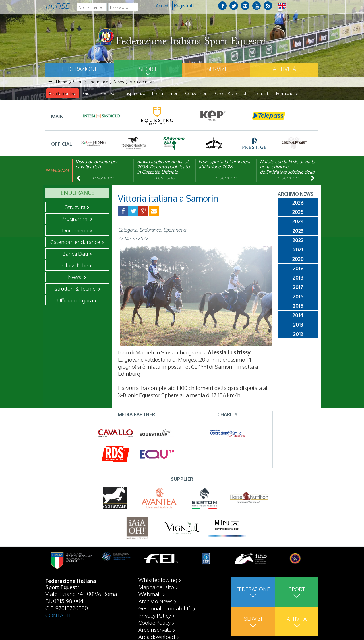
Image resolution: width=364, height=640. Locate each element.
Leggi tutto (103, 178)
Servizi (216, 69)
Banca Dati (75, 254)
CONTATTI (58, 615)
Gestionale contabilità (165, 608)
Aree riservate (155, 629)
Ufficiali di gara (75, 300)
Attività (284, 69)
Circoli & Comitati (231, 93)
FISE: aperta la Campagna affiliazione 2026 (225, 164)
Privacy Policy (155, 615)
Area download (157, 637)
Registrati (184, 6)
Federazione (80, 69)
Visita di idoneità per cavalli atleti (97, 164)
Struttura (75, 207)
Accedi (163, 6)
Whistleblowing (158, 580)
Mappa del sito (156, 587)
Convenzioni (197, 93)
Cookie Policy (155, 622)
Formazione (287, 93)
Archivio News (156, 601)
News (75, 277)
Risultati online (63, 93)
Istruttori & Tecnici (75, 289)
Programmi (75, 219)
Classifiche (75, 265)
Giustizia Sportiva (99, 93)
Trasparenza (134, 93)
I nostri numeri (165, 93)
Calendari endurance (75, 242)
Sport (148, 69)
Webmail (150, 594)
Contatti (262, 93)
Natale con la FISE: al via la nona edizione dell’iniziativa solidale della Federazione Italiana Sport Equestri (288, 172)
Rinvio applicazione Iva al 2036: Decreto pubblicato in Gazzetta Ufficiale (163, 167)
